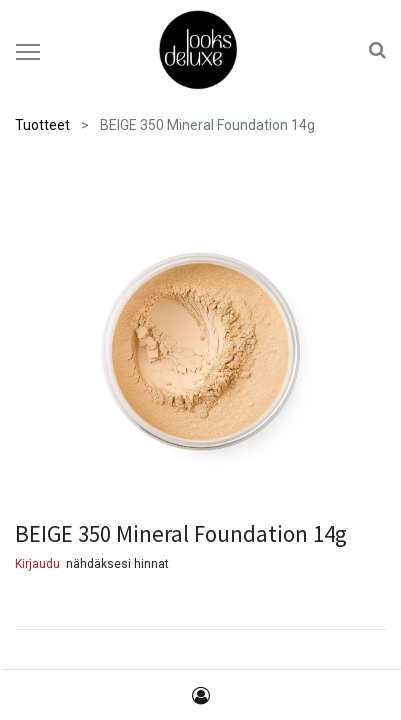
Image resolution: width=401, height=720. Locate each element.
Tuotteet (42, 125)
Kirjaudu (37, 564)
